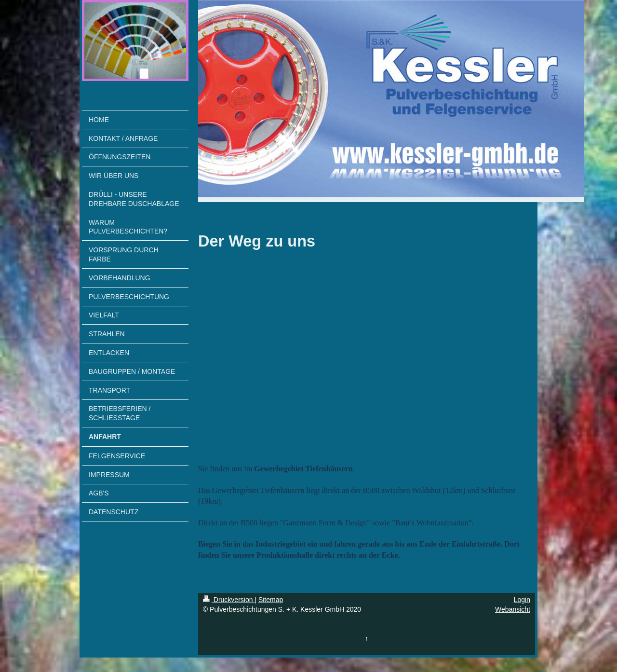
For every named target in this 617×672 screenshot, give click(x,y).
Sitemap (271, 600)
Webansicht (513, 609)
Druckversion (229, 600)
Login (522, 600)
